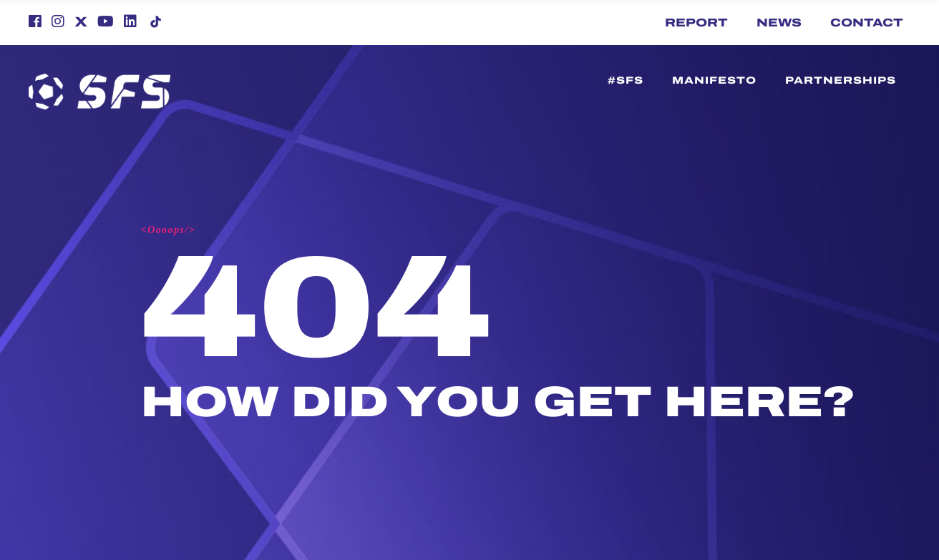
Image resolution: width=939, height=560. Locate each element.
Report (696, 23)
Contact (867, 23)
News (779, 23)
